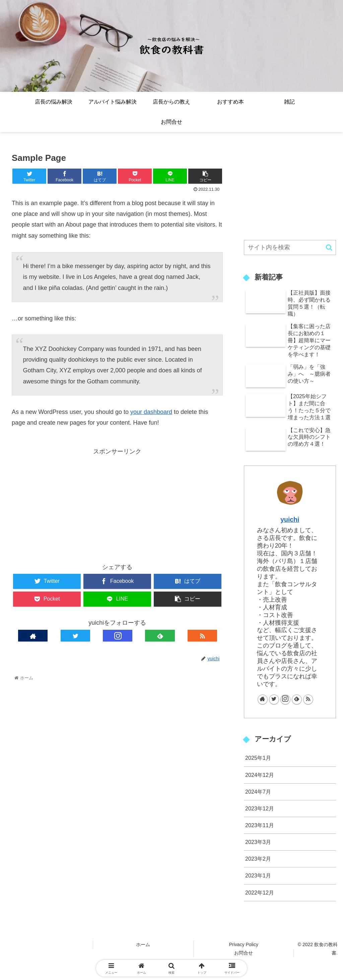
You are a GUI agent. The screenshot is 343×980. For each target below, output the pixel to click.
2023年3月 (258, 842)
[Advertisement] (117, 504)
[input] (290, 248)
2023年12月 (260, 808)
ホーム (143, 944)
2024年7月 (258, 792)
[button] (329, 248)
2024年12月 (260, 775)
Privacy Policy (244, 944)
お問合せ (244, 953)
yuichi (290, 519)
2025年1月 (258, 758)
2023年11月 (260, 825)
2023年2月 (258, 859)
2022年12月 (260, 893)
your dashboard (151, 412)
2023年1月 (258, 875)
